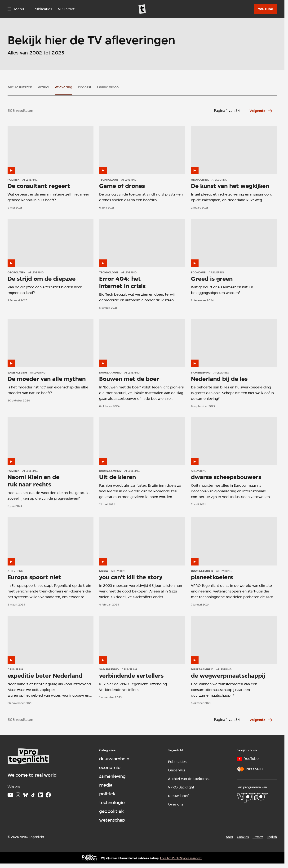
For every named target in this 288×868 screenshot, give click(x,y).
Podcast (85, 87)
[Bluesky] (26, 795)
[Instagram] (18, 795)
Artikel (44, 87)
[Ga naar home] (142, 9)
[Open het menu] (16, 9)
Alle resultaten (20, 87)
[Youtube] (10, 795)
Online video (108, 87)
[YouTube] (266, 9)
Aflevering (64, 87)
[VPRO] (252, 798)
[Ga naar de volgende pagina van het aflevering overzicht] (261, 111)
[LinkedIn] (41, 795)
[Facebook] (48, 795)
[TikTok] (33, 795)
